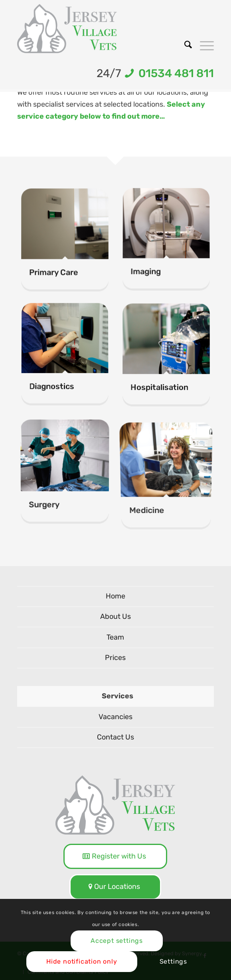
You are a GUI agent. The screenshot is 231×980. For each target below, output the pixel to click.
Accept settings (117, 941)
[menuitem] (184, 45)
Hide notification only (82, 961)
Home (115, 596)
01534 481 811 (174, 73)
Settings (173, 961)
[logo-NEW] (96, 29)
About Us (115, 616)
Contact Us (115, 737)
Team (115, 637)
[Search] (184, 45)
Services (117, 696)
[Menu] (203, 45)
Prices (115, 658)
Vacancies (115, 717)
